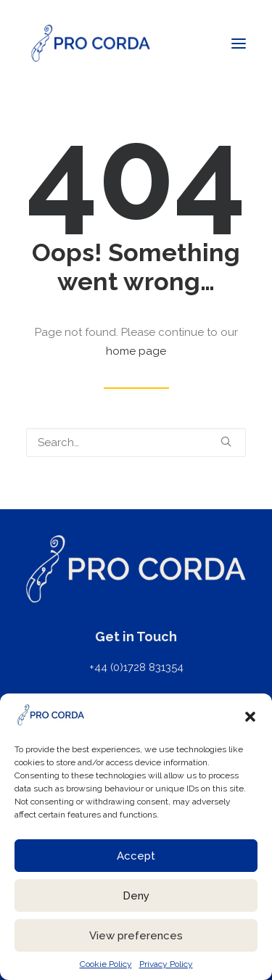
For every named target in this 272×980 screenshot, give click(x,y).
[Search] (136, 442)
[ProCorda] (91, 43)
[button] (250, 717)
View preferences (136, 936)
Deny (136, 896)
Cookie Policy (106, 964)
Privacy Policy (166, 964)
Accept (136, 856)
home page (136, 351)
